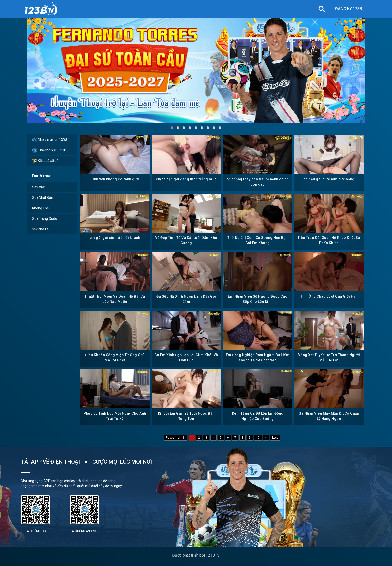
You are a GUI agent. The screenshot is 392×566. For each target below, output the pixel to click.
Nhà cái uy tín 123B (50, 140)
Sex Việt (38, 187)
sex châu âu (41, 229)
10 (258, 438)
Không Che (41, 208)
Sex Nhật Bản (43, 198)
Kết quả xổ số (45, 161)
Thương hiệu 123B (49, 150)
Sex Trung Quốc (45, 219)
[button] (172, 128)
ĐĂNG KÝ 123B (349, 9)
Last (275, 438)
